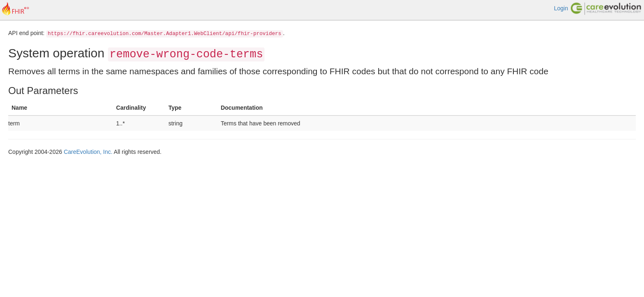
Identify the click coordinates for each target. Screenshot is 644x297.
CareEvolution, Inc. (88, 152)
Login (561, 8)
